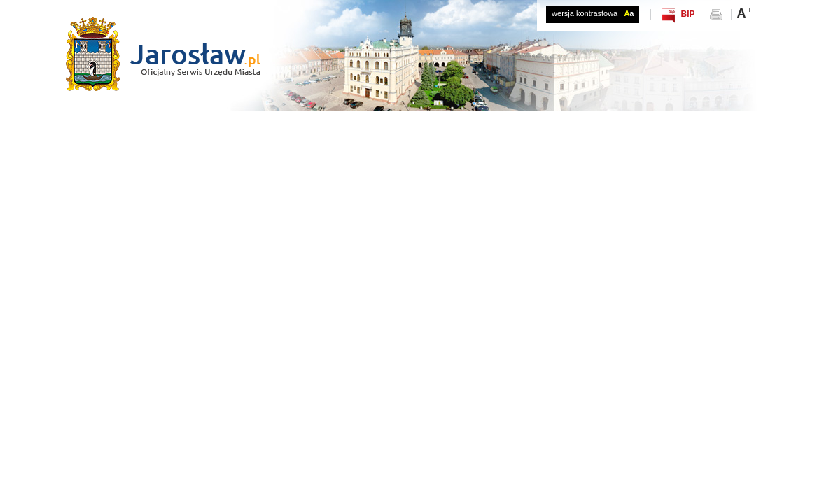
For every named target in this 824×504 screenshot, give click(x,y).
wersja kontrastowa (593, 13)
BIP (687, 14)
